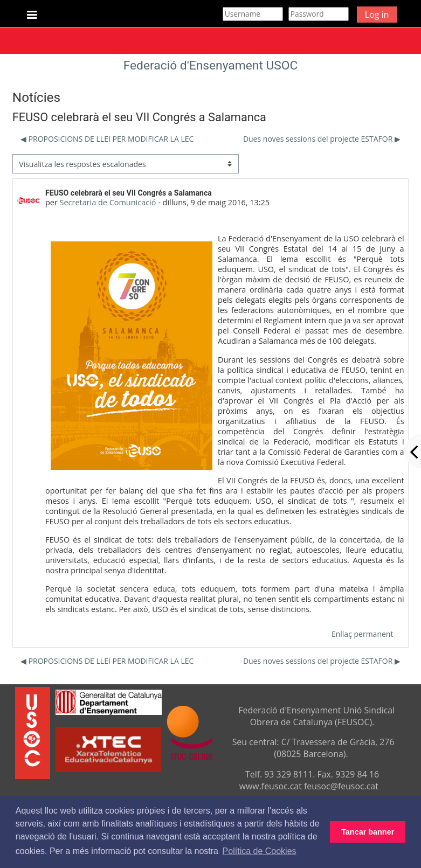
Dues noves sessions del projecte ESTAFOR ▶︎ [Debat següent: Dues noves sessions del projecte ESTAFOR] (322, 139)
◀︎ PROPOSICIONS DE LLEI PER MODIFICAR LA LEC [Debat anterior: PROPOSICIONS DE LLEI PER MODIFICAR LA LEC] (107, 139)
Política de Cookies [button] (260, 851)
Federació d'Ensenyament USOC (211, 65)
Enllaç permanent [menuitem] (362, 634)
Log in (377, 15)
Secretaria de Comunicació (108, 202)
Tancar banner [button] (368, 832)
